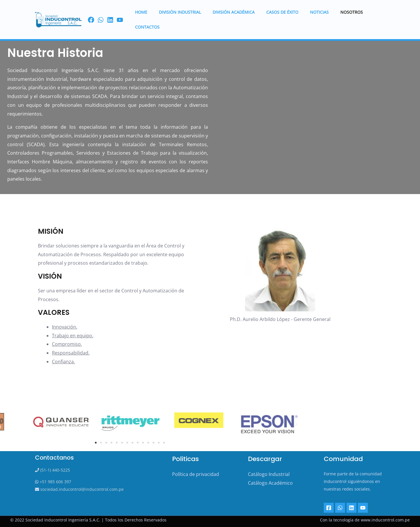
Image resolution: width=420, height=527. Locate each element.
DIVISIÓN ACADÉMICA (230, 12)
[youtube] (120, 13)
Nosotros (337, 12)
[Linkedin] (350, 508)
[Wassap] (101, 13)
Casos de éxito (275, 12)
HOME (144, 12)
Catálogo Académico (270, 483)
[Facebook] (91, 13)
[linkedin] (110, 13)
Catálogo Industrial (269, 474)
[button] (155, 424)
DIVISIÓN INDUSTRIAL (179, 12)
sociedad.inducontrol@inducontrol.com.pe (81, 489)
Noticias (308, 12)
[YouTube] (361, 508)
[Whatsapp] (339, 508)
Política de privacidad (196, 474)
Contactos (369, 12)
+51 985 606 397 (55, 482)
